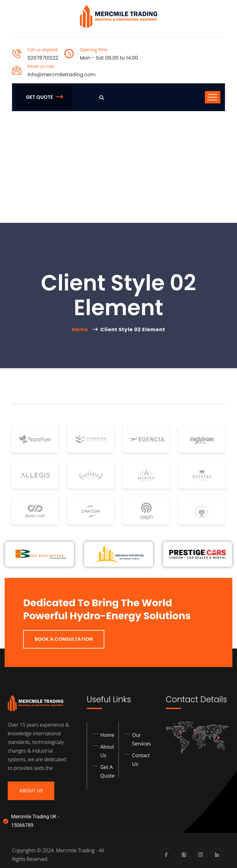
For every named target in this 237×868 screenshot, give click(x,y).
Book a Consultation (64, 639)
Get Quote (44, 97)
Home (81, 330)
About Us (31, 791)
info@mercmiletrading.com (61, 75)
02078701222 (43, 58)
